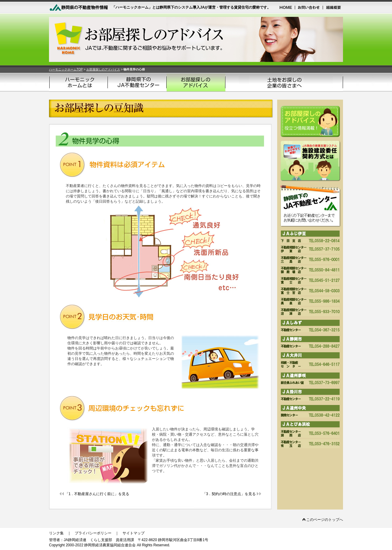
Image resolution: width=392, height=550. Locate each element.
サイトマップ (134, 533)
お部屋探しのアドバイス (103, 69)
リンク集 (56, 533)
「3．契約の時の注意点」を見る (232, 494)
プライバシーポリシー (93, 533)
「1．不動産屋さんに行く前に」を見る (94, 494)
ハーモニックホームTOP (66, 69)
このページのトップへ (323, 520)
